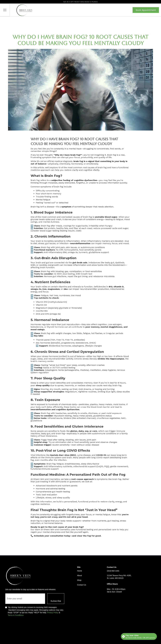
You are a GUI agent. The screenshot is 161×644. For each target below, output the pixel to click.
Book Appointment (146, 10)
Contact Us (82, 585)
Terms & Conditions (16, 615)
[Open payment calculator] (139, 636)
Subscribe (56, 601)
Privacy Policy (53, 613)
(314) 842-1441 (113, 571)
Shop (79, 580)
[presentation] (25, 626)
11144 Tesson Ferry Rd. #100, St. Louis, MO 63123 (119, 577)
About (80, 575)
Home (80, 571)
